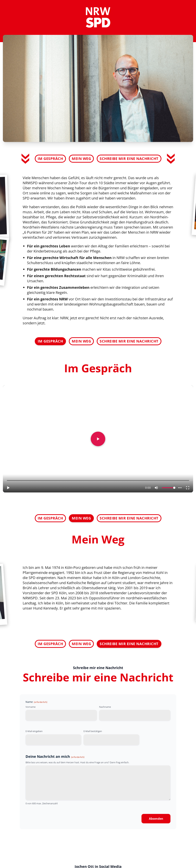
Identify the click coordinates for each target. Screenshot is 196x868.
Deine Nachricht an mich (55, 756)
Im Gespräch (50, 159)
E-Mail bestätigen (93, 731)
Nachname (105, 707)
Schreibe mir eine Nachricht (129, 159)
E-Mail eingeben (34, 731)
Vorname (31, 707)
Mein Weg (81, 159)
